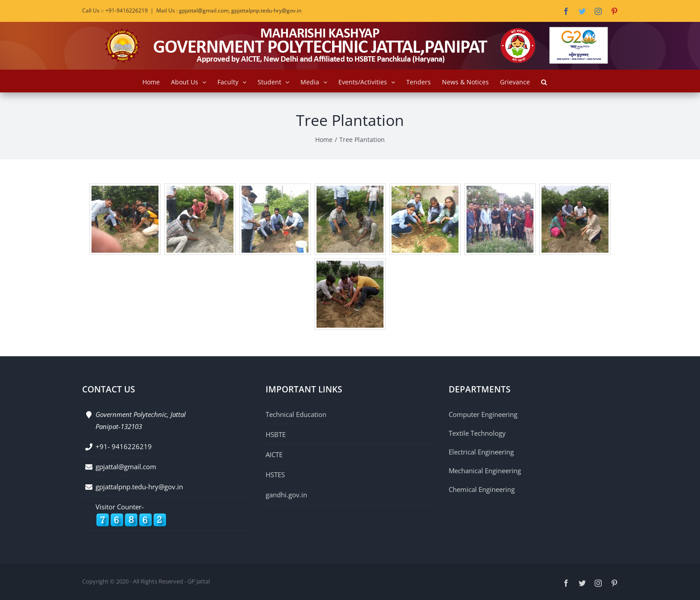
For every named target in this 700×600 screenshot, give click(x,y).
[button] (544, 81)
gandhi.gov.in (286, 495)
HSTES (275, 475)
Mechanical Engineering (485, 471)
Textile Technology (477, 433)
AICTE (274, 454)
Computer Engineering (483, 414)
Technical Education (296, 414)
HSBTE (276, 434)
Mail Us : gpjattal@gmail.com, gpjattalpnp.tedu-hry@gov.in (229, 10)
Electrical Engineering (481, 452)
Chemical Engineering (482, 489)
